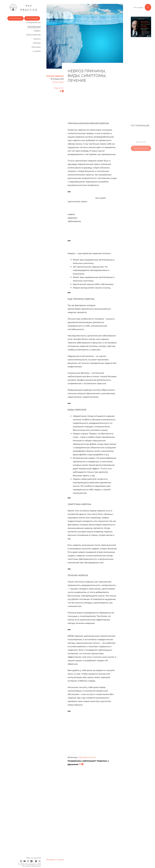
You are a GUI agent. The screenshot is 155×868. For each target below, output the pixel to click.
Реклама (36, 47)
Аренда (37, 43)
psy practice (24, 8)
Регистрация (32, 18)
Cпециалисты (33, 22)
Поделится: (59, 88)
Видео (37, 31)
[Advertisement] (92, 103)
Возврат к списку (55, 860)
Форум (37, 39)
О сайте (37, 51)
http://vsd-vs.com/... (87, 757)
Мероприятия (33, 35)
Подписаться (141, 151)
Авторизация (16, 18)
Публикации (34, 27)
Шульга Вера (58, 82)
